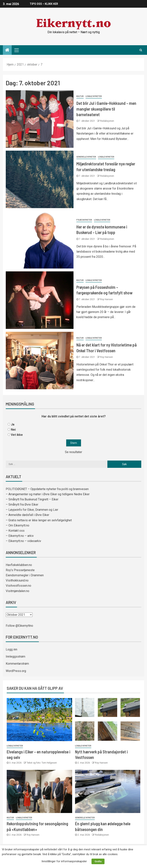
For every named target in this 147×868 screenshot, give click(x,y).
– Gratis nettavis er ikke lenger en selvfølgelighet (39, 520)
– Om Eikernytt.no (18, 525)
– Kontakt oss (15, 531)
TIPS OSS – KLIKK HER (44, 4)
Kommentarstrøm (17, 664)
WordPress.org (16, 671)
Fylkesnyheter (84, 220)
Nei (13, 430)
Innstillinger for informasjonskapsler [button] (64, 861)
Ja (13, 424)
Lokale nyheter (94, 96)
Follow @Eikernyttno (19, 626)
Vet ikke (17, 435)
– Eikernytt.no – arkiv (20, 536)
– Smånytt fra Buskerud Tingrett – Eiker (32, 499)
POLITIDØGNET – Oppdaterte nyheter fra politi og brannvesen (47, 489)
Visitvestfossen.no (18, 586)
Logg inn (11, 649)
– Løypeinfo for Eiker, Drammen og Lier (32, 510)
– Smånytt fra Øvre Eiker (22, 505)
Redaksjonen (107, 121)
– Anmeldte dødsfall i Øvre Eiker (27, 515)
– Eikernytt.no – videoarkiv (23, 541)
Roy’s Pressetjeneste (20, 570)
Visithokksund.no (17, 580)
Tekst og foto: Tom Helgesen (42, 763)
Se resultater (73, 452)
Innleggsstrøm (16, 657)
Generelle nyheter (86, 157)
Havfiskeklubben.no (19, 565)
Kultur (80, 96)
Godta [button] (98, 861)
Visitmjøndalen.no (18, 591)
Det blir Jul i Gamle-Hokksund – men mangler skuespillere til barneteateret (106, 109)
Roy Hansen (107, 299)
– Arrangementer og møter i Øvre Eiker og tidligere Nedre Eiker (48, 494)
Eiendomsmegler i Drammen (25, 575)
